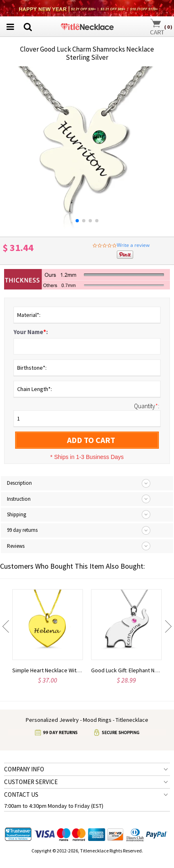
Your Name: (31, 332)
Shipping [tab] (17, 514)
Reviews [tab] (16, 546)
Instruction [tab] (19, 499)
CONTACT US (21, 795)
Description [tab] (19, 483)
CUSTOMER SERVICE (31, 782)
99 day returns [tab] (22, 530)
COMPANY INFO (24, 769)
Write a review (133, 245)
